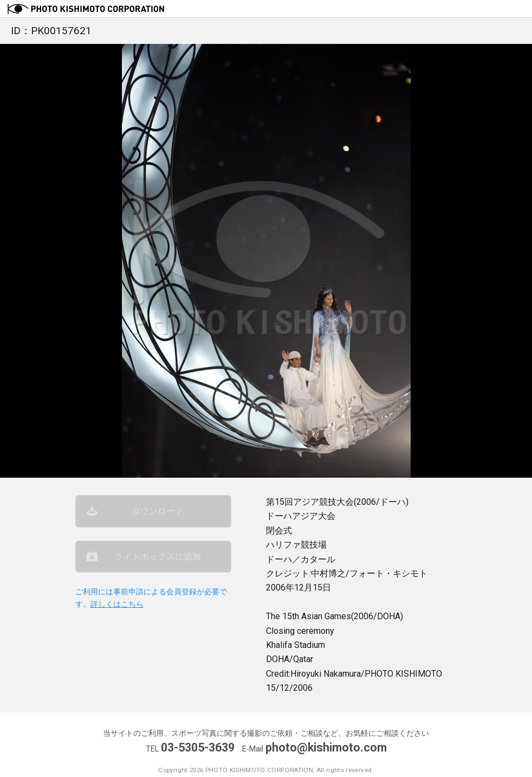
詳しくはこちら (117, 604)
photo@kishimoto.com (326, 747)
